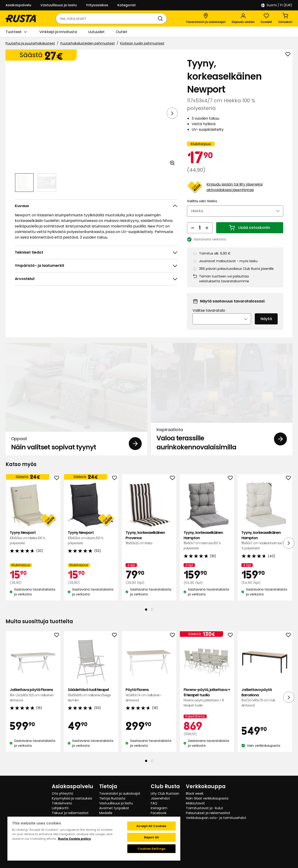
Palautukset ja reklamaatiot (208, 813)
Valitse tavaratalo (209, 317)
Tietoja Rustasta (112, 798)
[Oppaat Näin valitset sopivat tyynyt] (76, 406)
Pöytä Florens (149, 702)
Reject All (151, 837)
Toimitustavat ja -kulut (204, 808)
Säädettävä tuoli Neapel (91, 702)
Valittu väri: (202, 207)
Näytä (266, 325)
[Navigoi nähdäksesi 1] (24, 183)
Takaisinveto (62, 803)
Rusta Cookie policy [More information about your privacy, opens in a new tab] (74, 839)
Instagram (159, 808)
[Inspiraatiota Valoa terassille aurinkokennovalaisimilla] (222, 406)
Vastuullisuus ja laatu (59, 5)
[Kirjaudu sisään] (243, 19)
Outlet (122, 32)
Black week (195, 793)
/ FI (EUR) (277, 5)
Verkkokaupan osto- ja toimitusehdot (216, 818)
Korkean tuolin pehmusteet (142, 43)
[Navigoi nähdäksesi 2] (47, 183)
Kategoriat (127, 5)
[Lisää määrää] (207, 234)
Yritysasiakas (97, 5)
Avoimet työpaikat (114, 808)
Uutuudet (96, 32)
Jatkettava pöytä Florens (33, 702)
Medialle (106, 813)
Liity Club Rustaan (165, 793)
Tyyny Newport (33, 544)
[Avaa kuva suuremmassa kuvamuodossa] (172, 163)
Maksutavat (195, 803)
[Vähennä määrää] (193, 234)
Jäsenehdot (160, 798)
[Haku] (161, 19)
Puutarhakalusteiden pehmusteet (88, 43)
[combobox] (107, 19)
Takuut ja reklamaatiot (70, 813)
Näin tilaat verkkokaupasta (207, 798)
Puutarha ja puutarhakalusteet (30, 43)
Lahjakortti (60, 808)
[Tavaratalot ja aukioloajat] (206, 19)
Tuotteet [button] (16, 32)
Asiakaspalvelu (18, 5)
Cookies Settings (151, 849)
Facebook (159, 813)
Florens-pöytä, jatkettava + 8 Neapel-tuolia (207, 704)
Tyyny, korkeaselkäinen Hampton (207, 547)
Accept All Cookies (151, 826)
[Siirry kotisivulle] (21, 19)
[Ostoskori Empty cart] (285, 19)
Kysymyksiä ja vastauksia (72, 798)
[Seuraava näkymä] (172, 113)
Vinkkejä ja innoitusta (58, 32)
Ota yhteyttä (62, 793)
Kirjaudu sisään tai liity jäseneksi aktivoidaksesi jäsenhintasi (235, 193)
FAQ (154, 803)
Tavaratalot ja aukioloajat (120, 793)
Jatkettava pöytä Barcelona (265, 704)
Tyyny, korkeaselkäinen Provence (149, 544)
